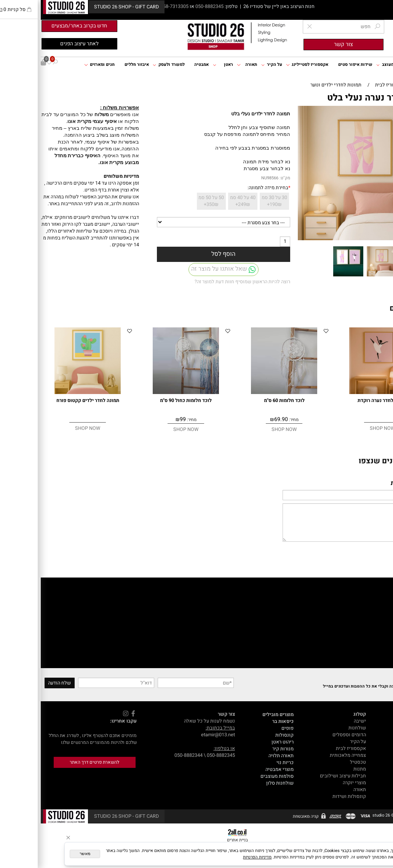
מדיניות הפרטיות (216, 857)
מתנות (319, 769)
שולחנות (316, 728)
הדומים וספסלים (308, 735)
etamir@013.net (177, 735)
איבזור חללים (96, 65)
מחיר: (252, 420)
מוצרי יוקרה (314, 783)
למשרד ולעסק (128, 65)
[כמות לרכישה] (244, 242)
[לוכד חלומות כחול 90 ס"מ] (145, 393)
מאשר (44, 854)
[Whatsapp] (379, 854)
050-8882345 (169, 6)
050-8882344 (148, 755)
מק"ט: (244, 178)
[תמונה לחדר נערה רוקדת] (342, 393)
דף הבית (382, 65)
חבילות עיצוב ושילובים (302, 776)
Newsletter (378, 679)
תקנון (385, 742)
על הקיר (231, 65)
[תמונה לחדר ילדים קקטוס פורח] (47, 393)
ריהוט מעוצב (350, 65)
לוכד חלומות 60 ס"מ (244, 400)
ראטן (182, 65)
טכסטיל (317, 762)
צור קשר (382, 748)
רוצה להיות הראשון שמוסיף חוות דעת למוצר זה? (202, 282)
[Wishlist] (8, 63)
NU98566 (229, 178)
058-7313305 (134, 6)
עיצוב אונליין (378, 762)
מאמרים (383, 721)
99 (142, 419)
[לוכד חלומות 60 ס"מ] (244, 393)
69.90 (240, 419)
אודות (385, 735)
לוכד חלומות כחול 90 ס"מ (145, 400)
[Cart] (3, 63)
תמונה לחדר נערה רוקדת (342, 400)
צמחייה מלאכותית (307, 755)
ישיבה (319, 721)
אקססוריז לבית (310, 748)
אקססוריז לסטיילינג (266, 65)
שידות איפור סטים (315, 65)
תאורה (206, 65)
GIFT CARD (379, 769)
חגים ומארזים (59, 65)
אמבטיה (161, 65)
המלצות (383, 755)
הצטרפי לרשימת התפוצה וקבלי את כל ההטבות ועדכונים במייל (338, 686)
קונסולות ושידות (308, 796)
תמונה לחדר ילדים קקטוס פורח (47, 400)
